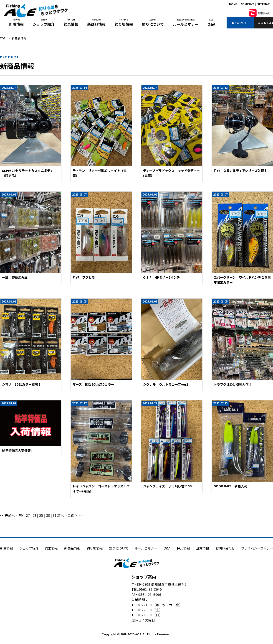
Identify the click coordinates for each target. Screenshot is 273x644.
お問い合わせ (225, 548)
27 (30, 515)
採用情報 (183, 548)
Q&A (211, 25)
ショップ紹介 (44, 25)
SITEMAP (263, 5)
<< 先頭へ (8, 515)
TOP (3, 38)
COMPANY (247, 5)
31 (58, 515)
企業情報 (202, 548)
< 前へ (22, 515)
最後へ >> (80, 515)
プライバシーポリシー (257, 548)
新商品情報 (96, 25)
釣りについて (153, 25)
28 (37, 515)
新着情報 (16, 25)
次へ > (66, 515)
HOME (233, 5)
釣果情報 (71, 25)
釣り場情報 (124, 25)
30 (51, 515)
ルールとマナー (186, 25)
